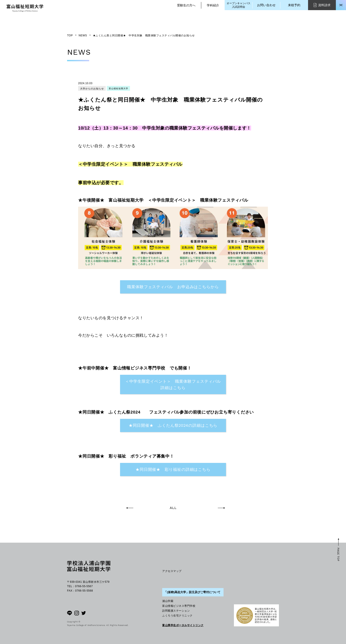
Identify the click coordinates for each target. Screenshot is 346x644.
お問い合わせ (266, 5)
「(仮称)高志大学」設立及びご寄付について (192, 592)
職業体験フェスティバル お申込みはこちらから (173, 287)
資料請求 (322, 5)
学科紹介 (213, 5)
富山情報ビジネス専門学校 (179, 606)
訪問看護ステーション (176, 611)
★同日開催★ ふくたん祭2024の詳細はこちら (173, 425)
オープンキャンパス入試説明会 (239, 5)
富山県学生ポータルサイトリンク (183, 625)
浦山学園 (168, 601)
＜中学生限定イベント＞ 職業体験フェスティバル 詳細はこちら (176, 384)
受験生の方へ (186, 5)
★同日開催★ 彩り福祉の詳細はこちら (173, 469)
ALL (173, 508)
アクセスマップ (172, 571)
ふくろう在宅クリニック (177, 616)
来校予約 (294, 5)
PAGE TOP (338, 554)
